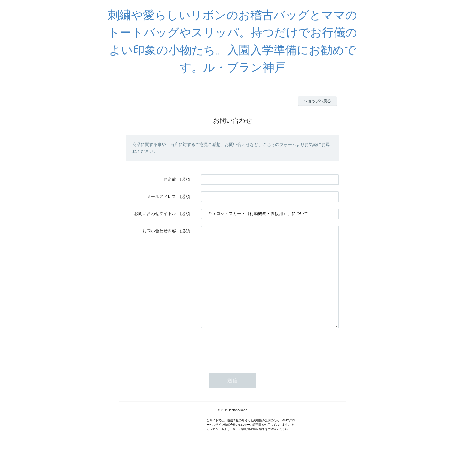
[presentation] (250, 367)
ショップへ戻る (317, 101)
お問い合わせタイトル (155, 214)
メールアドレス (161, 197)
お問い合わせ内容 (159, 231)
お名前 (170, 179)
